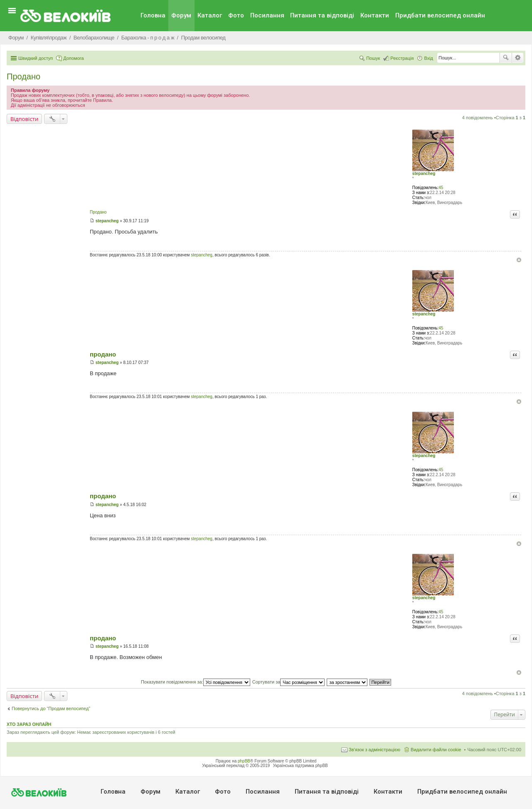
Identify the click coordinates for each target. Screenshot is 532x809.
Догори (519, 260)
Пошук (506, 58)
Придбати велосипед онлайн (440, 15)
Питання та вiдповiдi (322, 15)
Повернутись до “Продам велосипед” (51, 708)
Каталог (210, 15)
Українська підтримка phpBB (300, 766)
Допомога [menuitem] (73, 58)
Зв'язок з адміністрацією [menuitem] (374, 750)
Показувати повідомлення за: (196, 682)
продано (103, 354)
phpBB (244, 761)
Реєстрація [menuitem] (402, 58)
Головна (153, 15)
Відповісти (24, 119)
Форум (181, 15)
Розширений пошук (518, 58)
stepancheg (424, 173)
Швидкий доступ (36, 58)
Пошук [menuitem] (373, 58)
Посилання (267, 15)
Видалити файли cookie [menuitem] (436, 750)
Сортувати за (289, 682)
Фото (236, 15)
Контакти (375, 15)
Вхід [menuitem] (429, 58)
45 (441, 188)
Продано (23, 76)
